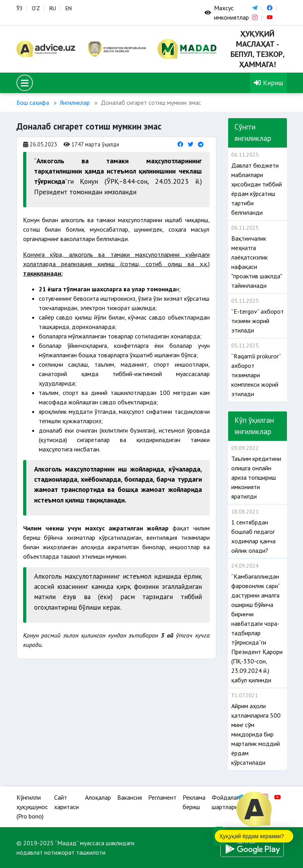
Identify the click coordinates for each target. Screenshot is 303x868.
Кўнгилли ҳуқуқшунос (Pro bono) (32, 807)
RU (53, 8)
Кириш (269, 83)
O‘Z (36, 8)
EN (69, 8)
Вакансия (130, 797)
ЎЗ (19, 8)
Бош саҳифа (33, 102)
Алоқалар (98, 797)
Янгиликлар (75, 102)
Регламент (162, 797)
